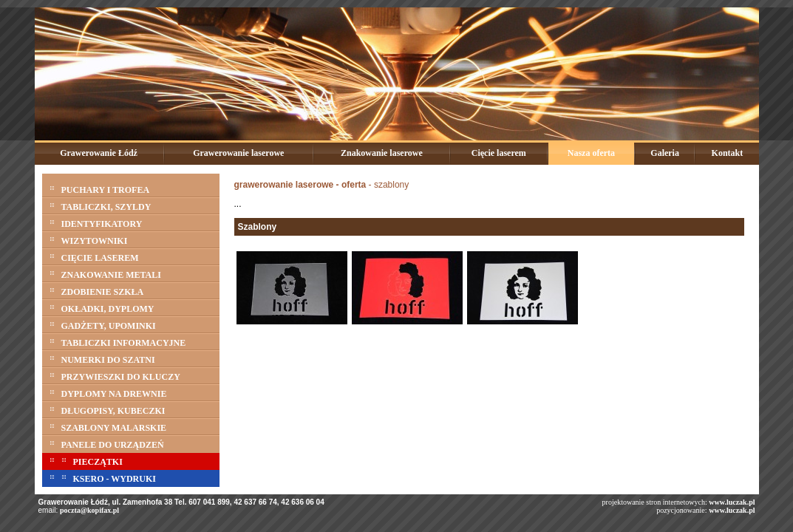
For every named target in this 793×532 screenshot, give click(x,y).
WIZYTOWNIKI (89, 239)
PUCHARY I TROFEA (100, 188)
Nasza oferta (591, 153)
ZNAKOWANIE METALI (105, 273)
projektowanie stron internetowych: (679, 502)
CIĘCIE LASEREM (94, 256)
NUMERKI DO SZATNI (102, 358)
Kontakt (728, 153)
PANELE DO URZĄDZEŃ (107, 443)
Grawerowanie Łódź (99, 153)
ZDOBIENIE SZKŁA (97, 290)
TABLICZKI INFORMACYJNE (118, 341)
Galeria (665, 153)
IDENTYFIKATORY (96, 222)
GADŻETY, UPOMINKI (103, 324)
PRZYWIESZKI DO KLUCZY (115, 375)
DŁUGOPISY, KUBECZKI (108, 409)
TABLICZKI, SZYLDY (101, 205)
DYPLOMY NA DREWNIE (108, 392)
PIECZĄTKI (86, 460)
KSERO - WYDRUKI (103, 477)
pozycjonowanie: (681, 510)
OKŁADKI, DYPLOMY (102, 307)
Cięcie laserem (499, 153)
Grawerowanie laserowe (238, 153)
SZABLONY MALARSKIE (108, 426)
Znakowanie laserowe (382, 153)
